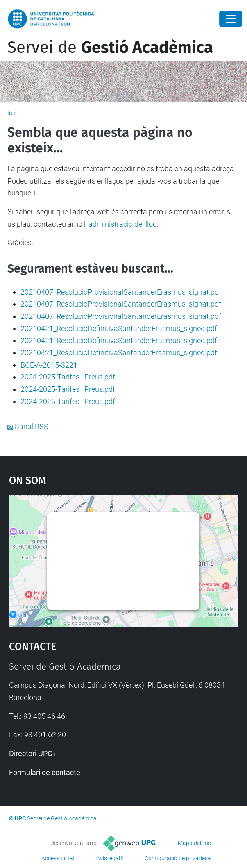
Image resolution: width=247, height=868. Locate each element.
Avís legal (108, 858)
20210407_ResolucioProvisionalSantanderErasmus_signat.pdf (121, 292)
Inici (12, 113)
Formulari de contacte (45, 772)
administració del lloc (122, 224)
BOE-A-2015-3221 (49, 365)
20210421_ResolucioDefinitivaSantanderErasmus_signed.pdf (119, 328)
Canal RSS (28, 426)
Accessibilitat (58, 858)
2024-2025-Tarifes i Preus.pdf (68, 377)
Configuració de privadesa (178, 858)
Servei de (110, 48)
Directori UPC (31, 753)
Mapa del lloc (194, 843)
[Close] (231, 19)
